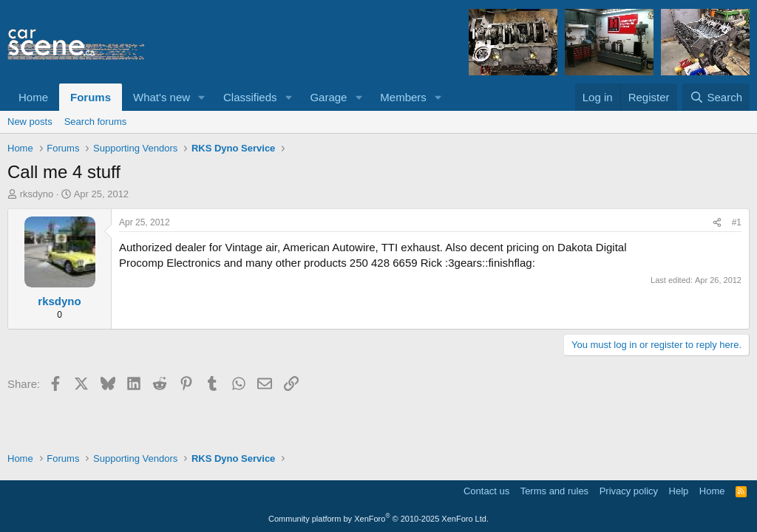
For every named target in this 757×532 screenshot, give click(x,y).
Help (679, 491)
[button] (202, 97)
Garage (328, 97)
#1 (737, 222)
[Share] (717, 223)
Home (33, 97)
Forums (91, 97)
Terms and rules (554, 491)
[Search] (716, 97)
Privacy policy (629, 491)
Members (403, 97)
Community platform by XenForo (378, 519)
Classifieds (250, 97)
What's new (162, 97)
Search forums (96, 122)
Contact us (486, 491)
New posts (30, 122)
